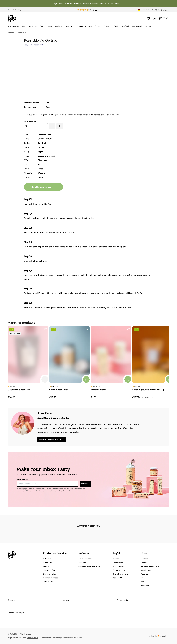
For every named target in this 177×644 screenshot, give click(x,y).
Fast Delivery (14, 10)
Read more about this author (52, 439)
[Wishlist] (148, 18)
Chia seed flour (44, 134)
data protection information (67, 491)
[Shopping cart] (163, 18)
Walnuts (41, 173)
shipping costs (32, 638)
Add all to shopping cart (43, 186)
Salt (40, 164)
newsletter (74, 3)
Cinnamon (42, 160)
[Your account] (155, 18)
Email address (22, 479)
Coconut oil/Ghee (46, 139)
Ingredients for (30, 121)
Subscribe (85, 484)
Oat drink (42, 143)
